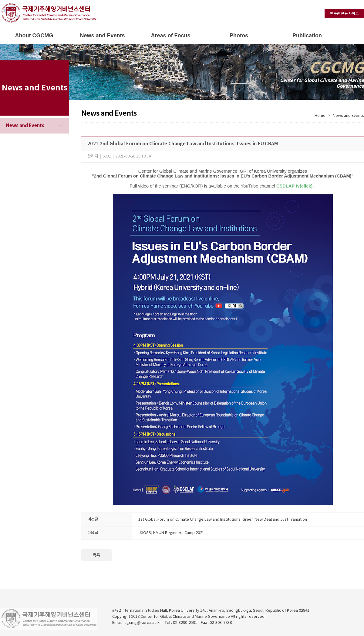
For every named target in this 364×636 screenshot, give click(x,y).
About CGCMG (34, 36)
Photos (239, 36)
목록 (96, 555)
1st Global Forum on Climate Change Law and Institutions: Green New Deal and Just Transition (223, 520)
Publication (307, 36)
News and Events (102, 36)
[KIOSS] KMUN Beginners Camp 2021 (171, 533)
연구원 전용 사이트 (344, 14)
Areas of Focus (170, 36)
